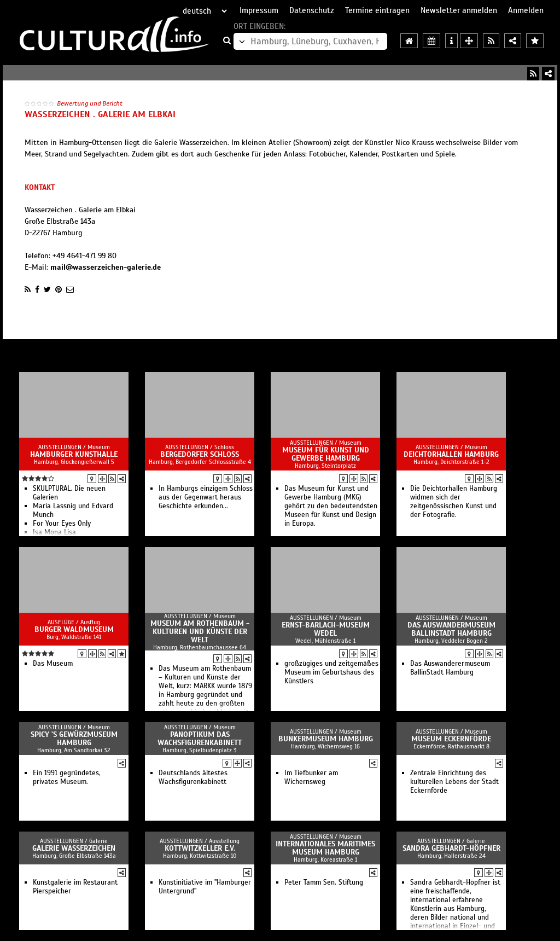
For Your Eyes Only (62, 524)
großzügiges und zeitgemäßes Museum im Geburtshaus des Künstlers (331, 672)
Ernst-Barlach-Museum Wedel (326, 629)
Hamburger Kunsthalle (74, 454)
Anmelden (526, 10)
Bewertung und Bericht (90, 103)
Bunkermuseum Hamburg (326, 739)
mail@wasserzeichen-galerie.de (106, 267)
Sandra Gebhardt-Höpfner (451, 848)
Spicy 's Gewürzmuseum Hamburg (74, 739)
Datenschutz (312, 10)
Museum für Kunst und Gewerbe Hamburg (326, 454)
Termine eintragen (377, 10)
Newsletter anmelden (459, 10)
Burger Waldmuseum (74, 629)
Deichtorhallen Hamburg (451, 454)
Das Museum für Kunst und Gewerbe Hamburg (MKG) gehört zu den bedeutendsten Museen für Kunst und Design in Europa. (331, 506)
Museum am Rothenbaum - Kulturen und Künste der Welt (200, 632)
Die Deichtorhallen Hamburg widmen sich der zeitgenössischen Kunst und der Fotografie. (454, 502)
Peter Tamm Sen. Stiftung (324, 882)
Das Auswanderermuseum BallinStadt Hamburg (450, 668)
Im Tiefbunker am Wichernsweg (311, 777)
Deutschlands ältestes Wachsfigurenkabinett (193, 777)
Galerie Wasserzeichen (74, 848)
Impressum (259, 10)
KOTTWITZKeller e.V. (200, 848)
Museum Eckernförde (451, 739)
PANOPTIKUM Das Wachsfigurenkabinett (200, 739)
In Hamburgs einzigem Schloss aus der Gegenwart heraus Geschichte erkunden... (206, 497)
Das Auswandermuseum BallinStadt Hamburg (451, 629)
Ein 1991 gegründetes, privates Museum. (67, 777)
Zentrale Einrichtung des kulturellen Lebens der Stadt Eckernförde (454, 782)
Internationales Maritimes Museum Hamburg (325, 848)
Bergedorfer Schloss (200, 454)
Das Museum (53, 664)
